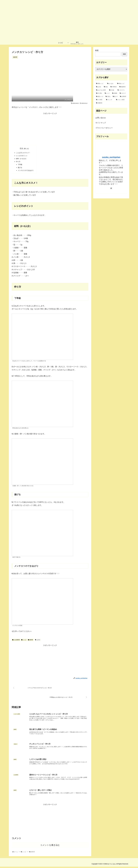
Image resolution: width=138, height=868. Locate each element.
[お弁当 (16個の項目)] (99, 87)
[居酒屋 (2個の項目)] (115, 93)
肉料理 (31, 641)
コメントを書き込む (50, 846)
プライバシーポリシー (104, 128)
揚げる (20, 168)
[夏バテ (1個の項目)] (115, 97)
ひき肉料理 (16, 641)
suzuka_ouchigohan (111, 157)
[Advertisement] (50, 128)
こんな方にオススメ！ (24, 153)
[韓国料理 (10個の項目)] (123, 87)
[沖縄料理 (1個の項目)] (111, 103)
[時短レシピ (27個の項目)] (122, 84)
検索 (97, 50)
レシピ (24, 641)
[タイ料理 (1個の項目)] (100, 100)
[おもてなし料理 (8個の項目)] (102, 90)
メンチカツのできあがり (26, 171)
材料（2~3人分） (22, 159)
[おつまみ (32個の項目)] (111, 84)
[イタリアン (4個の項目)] (122, 90)
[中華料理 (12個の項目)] (114, 87)
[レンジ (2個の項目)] (107, 93)
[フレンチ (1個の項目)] (110, 100)
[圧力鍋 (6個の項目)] (112, 90)
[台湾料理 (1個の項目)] (123, 97)
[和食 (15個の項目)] (106, 87)
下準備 (20, 165)
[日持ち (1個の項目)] (108, 97)
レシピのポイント (22, 156)
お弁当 (38, 641)
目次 (22, 148)
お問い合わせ (101, 118)
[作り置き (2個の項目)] (99, 93)
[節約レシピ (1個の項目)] (100, 97)
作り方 (18, 162)
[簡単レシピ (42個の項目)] (101, 84)
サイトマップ (101, 123)
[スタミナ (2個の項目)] (123, 93)
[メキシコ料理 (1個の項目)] (121, 100)
